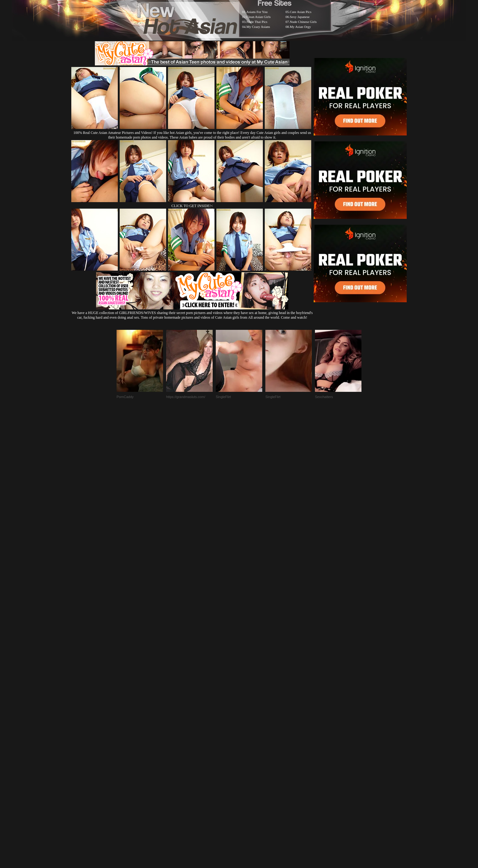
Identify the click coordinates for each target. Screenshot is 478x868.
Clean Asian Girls (259, 17)
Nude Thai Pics (257, 22)
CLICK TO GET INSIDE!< (192, 206)
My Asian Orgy (300, 27)
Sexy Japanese (300, 17)
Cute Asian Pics (301, 12)
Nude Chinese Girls (303, 22)
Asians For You (257, 12)
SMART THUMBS (250, 713)
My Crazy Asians (258, 27)
